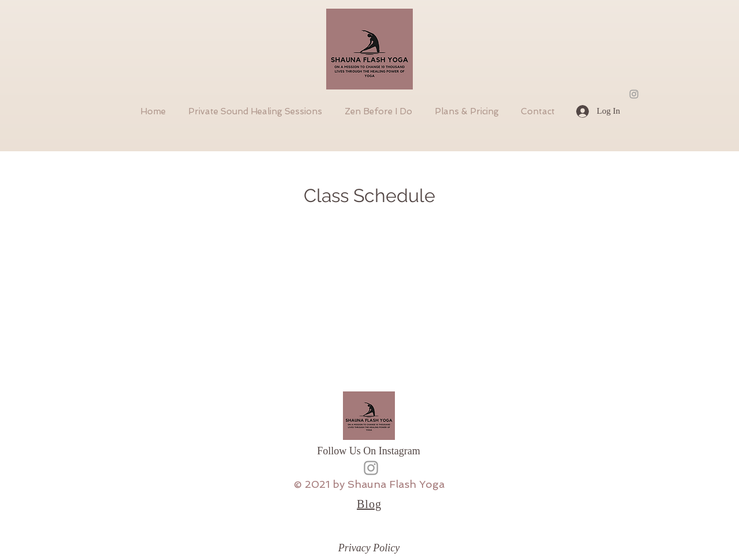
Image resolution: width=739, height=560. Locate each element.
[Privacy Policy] (369, 548)
